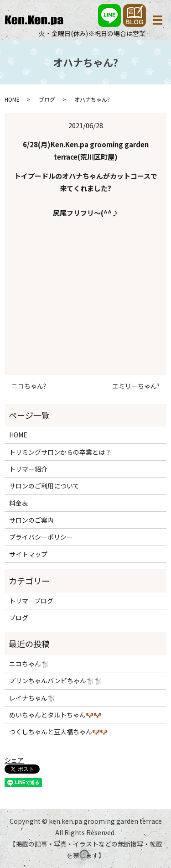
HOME (12, 99)
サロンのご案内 (31, 520)
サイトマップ (28, 554)
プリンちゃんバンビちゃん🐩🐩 (55, 681)
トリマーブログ (31, 601)
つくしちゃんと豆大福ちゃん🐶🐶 (58, 732)
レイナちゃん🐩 (32, 698)
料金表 (19, 503)
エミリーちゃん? (136, 386)
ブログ (47, 99)
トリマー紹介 (28, 469)
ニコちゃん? (29, 386)
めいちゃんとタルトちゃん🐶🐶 (55, 715)
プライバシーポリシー (41, 537)
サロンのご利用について (44, 486)
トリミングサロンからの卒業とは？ (60, 452)
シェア (14, 760)
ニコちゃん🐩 (29, 664)
